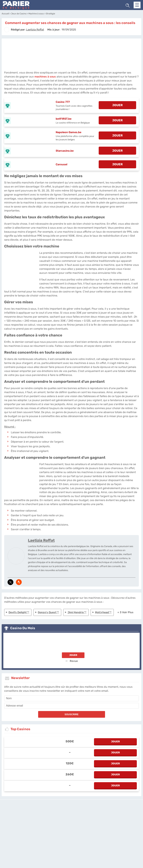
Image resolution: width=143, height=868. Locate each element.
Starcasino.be (65, 151)
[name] (71, 698)
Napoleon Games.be (68, 132)
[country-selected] (70, 826)
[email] (71, 706)
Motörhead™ (103, 612)
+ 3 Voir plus (125, 612)
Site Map (106, 817)
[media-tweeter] (10, 582)
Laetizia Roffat (41, 540)
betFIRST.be (64, 119)
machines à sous (45, 77)
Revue (71, 661)
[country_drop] (74, 826)
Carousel (61, 164)
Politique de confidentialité (81, 817)
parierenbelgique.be (56, 817)
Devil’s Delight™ (19, 612)
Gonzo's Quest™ (48, 612)
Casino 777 (63, 102)
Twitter (98, 817)
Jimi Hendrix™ (77, 612)
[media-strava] (19, 582)
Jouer (73, 655)
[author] (7, 30)
